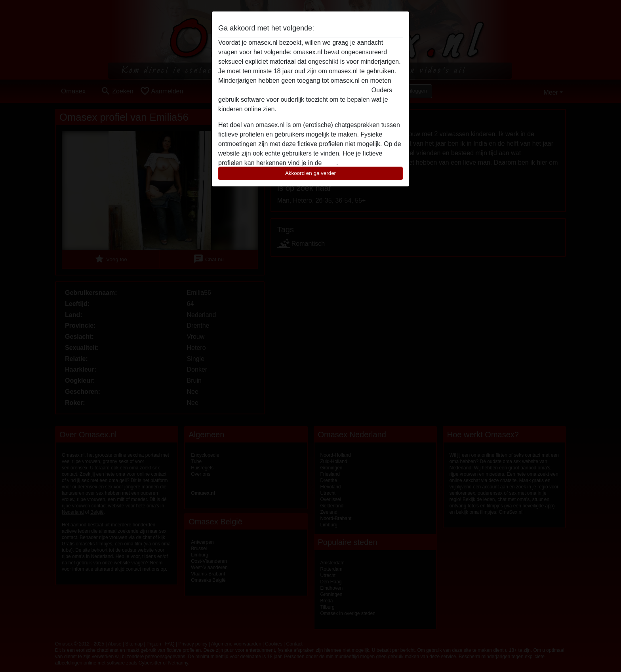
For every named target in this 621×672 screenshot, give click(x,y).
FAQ (330, 163)
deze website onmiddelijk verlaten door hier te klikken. (294, 90)
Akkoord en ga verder (310, 173)
